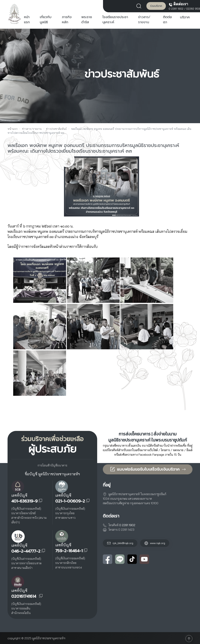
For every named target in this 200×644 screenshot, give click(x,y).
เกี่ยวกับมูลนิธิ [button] (46, 20)
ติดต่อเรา (167, 20)
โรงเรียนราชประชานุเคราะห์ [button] (115, 20)
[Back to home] (14, 14)
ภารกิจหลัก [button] (67, 20)
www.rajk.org (155, 543)
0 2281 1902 (176, 9)
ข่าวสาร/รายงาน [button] (144, 20)
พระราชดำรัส (87, 20)
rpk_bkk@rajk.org (123, 543)
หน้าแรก (27, 20)
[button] (140, 6)
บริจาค (185, 17)
